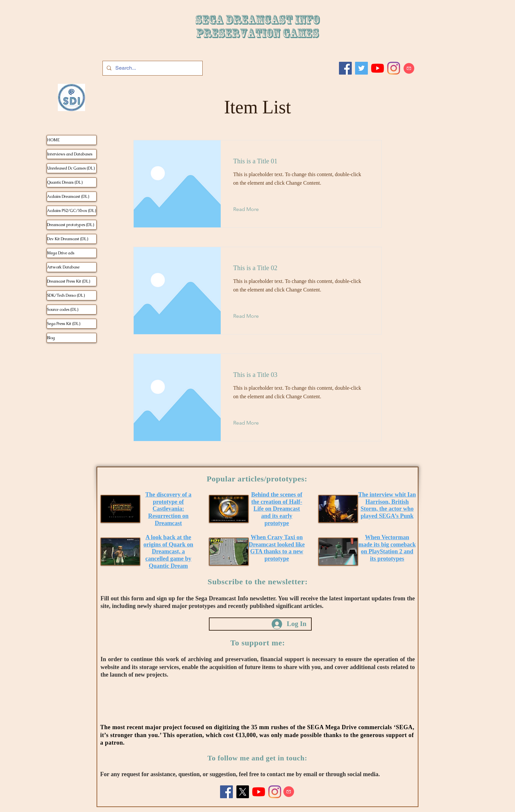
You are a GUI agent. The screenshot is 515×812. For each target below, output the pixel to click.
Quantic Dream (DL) (65, 182)
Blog (51, 338)
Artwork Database (63, 267)
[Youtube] (378, 68)
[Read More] (251, 209)
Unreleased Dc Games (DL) (71, 168)
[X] (243, 792)
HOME (53, 140)
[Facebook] (345, 68)
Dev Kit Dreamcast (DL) (67, 239)
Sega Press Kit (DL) (64, 324)
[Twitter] (361, 68)
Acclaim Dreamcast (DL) (68, 197)
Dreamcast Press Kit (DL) (68, 281)
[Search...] (152, 68)
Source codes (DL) (63, 310)
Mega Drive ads (61, 253)
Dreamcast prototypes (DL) (70, 225)
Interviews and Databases (70, 154)
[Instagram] (394, 68)
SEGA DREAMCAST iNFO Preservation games (257, 27)
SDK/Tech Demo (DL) (66, 295)
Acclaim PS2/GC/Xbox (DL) (71, 211)
